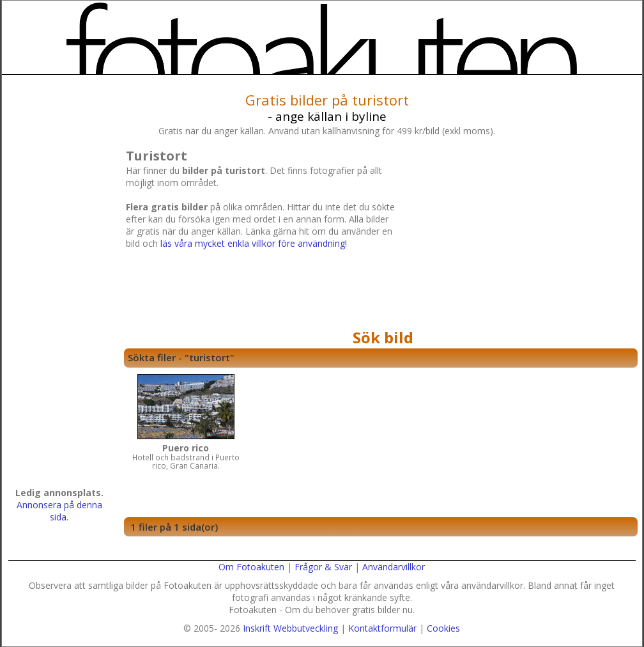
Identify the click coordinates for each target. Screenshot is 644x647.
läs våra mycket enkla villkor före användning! (254, 243)
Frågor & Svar (323, 567)
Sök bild (383, 337)
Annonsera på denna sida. (59, 511)
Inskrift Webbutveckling (290, 628)
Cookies (443, 628)
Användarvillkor (394, 567)
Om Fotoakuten (251, 567)
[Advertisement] (515, 235)
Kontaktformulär (382, 628)
